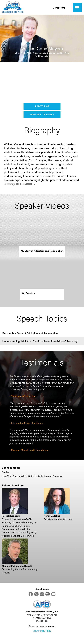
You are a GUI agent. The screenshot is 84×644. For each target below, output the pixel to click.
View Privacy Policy (42, 631)
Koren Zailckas (52, 516)
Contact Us (59, 8)
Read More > (26, 184)
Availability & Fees (42, 114)
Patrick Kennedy (11, 516)
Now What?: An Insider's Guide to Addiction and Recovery (32, 476)
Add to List (42, 106)
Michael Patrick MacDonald (17, 566)
